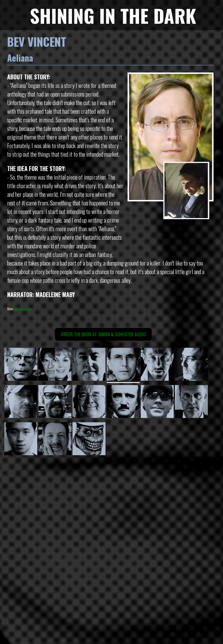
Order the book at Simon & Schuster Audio (103, 334)
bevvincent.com (23, 309)
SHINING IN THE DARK (113, 15)
